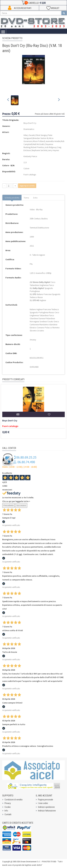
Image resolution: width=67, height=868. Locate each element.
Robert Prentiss (37, 147)
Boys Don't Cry (10, 421)
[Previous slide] (8, 100)
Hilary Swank (29, 135)
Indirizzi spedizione (46, 807)
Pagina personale (46, 800)
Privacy (8, 803)
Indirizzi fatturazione (47, 811)
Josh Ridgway (50, 147)
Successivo (21, 505)
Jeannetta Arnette (53, 141)
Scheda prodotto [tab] (12, 198)
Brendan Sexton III (40, 138)
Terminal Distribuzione (39, 228)
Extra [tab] (35, 198)
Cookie (8, 807)
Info (6, 811)
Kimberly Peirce (30, 156)
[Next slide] (59, 100)
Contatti (8, 814)
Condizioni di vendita (13, 800)
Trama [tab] (26, 198)
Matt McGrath (38, 144)
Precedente (8, 505)
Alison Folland (39, 141)
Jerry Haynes (53, 150)
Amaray (33, 340)
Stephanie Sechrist (39, 150)
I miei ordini (43, 803)
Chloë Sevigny (41, 135)
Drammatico (29, 129)
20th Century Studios (39, 219)
